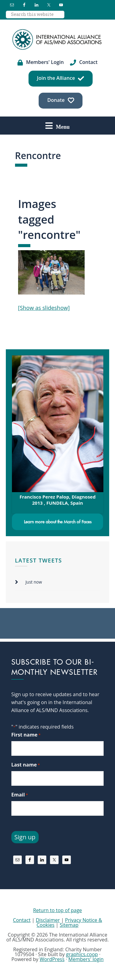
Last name (26, 765)
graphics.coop (82, 954)
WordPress (52, 959)
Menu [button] (63, 127)
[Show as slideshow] (44, 308)
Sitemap (69, 925)
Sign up (25, 837)
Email (20, 795)
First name (26, 735)
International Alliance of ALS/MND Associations (58, 39)
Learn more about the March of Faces (58, 522)
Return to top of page (57, 910)
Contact (22, 920)
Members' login (86, 959)
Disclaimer (48, 920)
